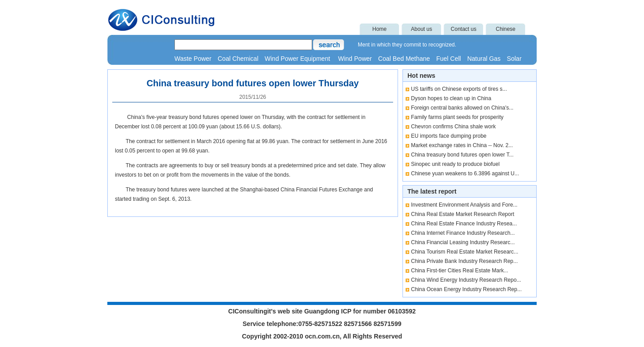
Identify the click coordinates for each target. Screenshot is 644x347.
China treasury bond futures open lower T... (462, 155)
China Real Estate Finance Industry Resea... (464, 224)
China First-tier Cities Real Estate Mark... (460, 271)
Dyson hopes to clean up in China (451, 98)
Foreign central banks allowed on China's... (462, 108)
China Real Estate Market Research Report (463, 214)
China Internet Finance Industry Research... (463, 233)
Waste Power (193, 59)
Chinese (505, 29)
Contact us (464, 29)
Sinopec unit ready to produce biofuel (455, 164)
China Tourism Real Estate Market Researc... (465, 252)
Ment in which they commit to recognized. (407, 45)
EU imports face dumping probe (449, 136)
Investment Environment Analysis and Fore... (464, 205)
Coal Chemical (238, 59)
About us (422, 29)
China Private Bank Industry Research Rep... (464, 261)
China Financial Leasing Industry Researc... (463, 242)
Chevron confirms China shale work (453, 127)
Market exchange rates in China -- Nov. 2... (462, 145)
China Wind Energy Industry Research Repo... (466, 280)
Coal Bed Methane (404, 59)
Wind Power (355, 59)
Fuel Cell (448, 59)
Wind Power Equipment (298, 59)
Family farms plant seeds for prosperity (457, 117)
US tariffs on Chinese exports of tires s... (459, 89)
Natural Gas (484, 59)
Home (379, 29)
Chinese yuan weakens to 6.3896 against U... (465, 173)
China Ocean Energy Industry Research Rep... (466, 289)
